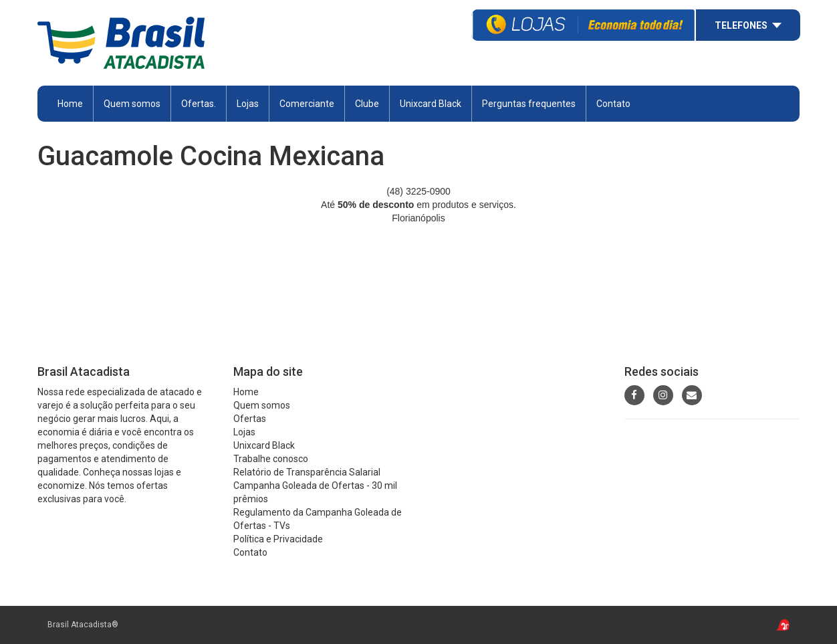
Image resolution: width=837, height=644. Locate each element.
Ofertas (250, 419)
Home (70, 104)
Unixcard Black (431, 104)
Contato (613, 104)
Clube (367, 104)
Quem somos (132, 104)
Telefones (741, 25)
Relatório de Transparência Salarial (307, 472)
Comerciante (307, 104)
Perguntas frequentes (529, 104)
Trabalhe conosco (271, 459)
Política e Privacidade (278, 539)
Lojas (248, 104)
